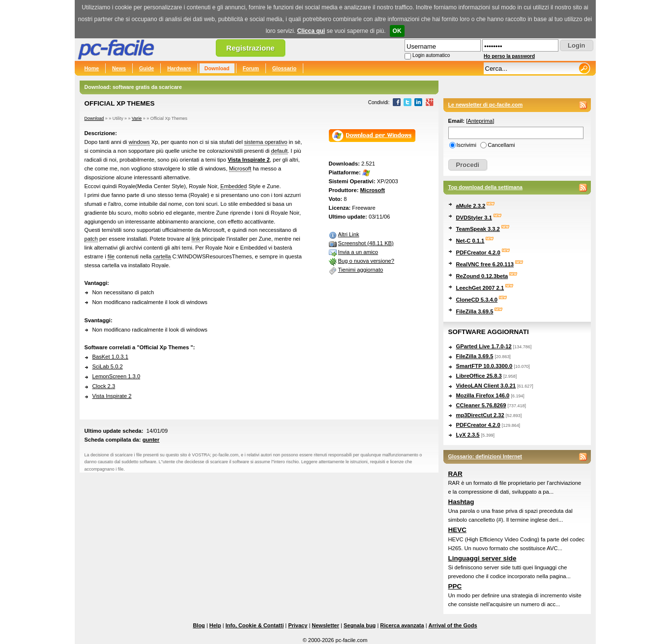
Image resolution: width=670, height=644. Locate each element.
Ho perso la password (509, 56)
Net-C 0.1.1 (470, 241)
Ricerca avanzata (402, 625)
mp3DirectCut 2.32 (480, 415)
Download (217, 68)
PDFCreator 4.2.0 (478, 252)
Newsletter (325, 625)
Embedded (233, 186)
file (111, 256)
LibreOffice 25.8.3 (479, 376)
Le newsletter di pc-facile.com (486, 105)
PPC (455, 586)
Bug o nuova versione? (366, 261)
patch (91, 239)
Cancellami (501, 145)
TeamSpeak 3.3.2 (478, 229)
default (279, 151)
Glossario (284, 68)
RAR (455, 474)
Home (92, 68)
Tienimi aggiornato (361, 270)
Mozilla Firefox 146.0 (483, 395)
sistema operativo (266, 142)
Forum (251, 68)
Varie (137, 118)
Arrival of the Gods (453, 625)
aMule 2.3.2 (471, 206)
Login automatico (431, 55)
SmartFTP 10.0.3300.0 (484, 366)
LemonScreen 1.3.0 (117, 376)
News (119, 68)
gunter (151, 440)
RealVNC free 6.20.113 (485, 264)
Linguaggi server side (482, 558)
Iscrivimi (466, 145)
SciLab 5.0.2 (108, 366)
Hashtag (461, 502)
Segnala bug (360, 625)
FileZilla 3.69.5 (475, 311)
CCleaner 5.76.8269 (481, 405)
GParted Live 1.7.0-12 (484, 346)
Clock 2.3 (104, 386)
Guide (146, 68)
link (196, 239)
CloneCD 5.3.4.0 (477, 300)
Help (215, 625)
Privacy (298, 625)
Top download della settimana (485, 187)
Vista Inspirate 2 (249, 160)
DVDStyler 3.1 (474, 218)
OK (397, 31)
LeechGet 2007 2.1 (480, 288)
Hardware (179, 68)
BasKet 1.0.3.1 (110, 357)
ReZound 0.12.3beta (482, 276)
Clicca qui (311, 31)
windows (139, 142)
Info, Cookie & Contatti (255, 625)
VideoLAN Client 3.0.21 (486, 386)
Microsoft (240, 168)
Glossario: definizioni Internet (485, 456)
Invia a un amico (358, 252)
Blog (199, 625)
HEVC (457, 530)
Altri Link (349, 234)
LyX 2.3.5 (468, 435)
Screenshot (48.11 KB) (366, 243)
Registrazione (250, 48)
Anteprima (480, 121)
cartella (162, 256)
